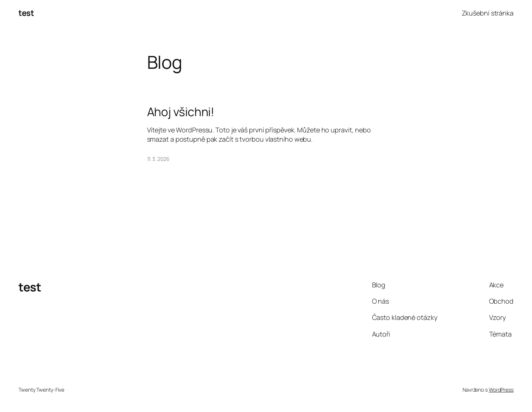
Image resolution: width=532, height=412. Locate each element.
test (26, 13)
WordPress (501, 390)
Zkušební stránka (488, 13)
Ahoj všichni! (181, 112)
